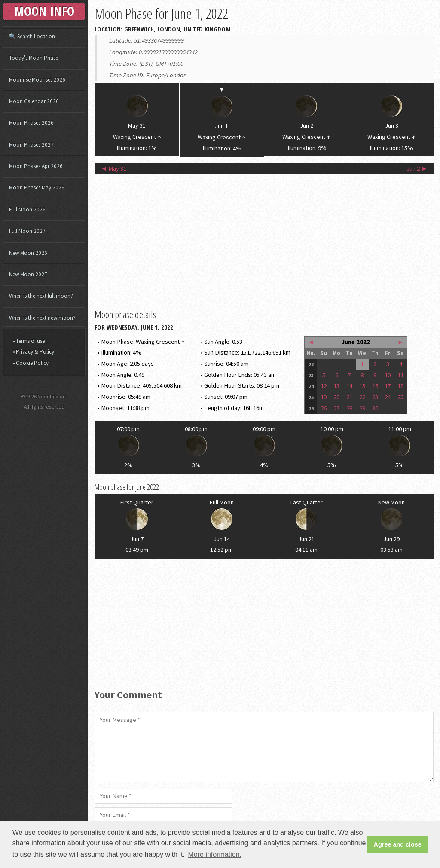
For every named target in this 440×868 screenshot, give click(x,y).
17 (388, 386)
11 (400, 375)
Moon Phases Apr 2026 (36, 166)
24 (388, 397)
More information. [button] (215, 854)
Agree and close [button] (398, 844)
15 (362, 386)
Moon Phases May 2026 (37, 188)
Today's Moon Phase (34, 58)
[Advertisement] (264, 241)
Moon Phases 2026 (31, 123)
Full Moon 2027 (27, 231)
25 (400, 397)
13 (336, 386)
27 (336, 408)
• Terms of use (29, 341)
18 (400, 386)
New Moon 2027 (28, 274)
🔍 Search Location (32, 36)
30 (375, 408)
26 (324, 408)
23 (375, 397)
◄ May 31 (114, 168)
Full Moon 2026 (27, 209)
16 (375, 386)
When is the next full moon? (41, 296)
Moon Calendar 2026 (34, 101)
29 (362, 408)
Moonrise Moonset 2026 (37, 80)
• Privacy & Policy (34, 352)
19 (324, 397)
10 (388, 375)
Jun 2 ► (417, 168)
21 (349, 397)
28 (349, 408)
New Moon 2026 (28, 253)
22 (362, 397)
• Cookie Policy (31, 363)
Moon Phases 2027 (31, 145)
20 (336, 397)
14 (349, 386)
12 (324, 386)
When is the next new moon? (42, 318)
